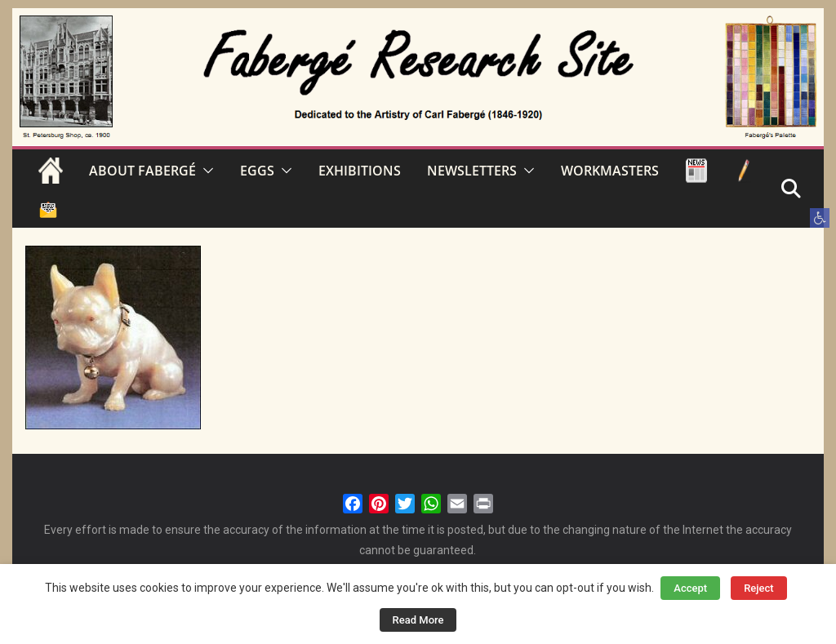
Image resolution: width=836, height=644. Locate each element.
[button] (820, 218)
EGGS (257, 171)
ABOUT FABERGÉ (142, 171)
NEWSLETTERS (472, 171)
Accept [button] (690, 588)
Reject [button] (759, 588)
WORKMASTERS (610, 171)
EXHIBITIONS (360, 171)
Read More (418, 620)
